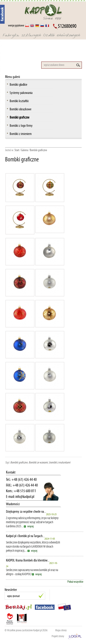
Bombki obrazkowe (21, 109)
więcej (31, 526)
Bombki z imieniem (21, 134)
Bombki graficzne (19, 117)
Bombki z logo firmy (21, 125)
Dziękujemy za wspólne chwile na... (26, 512)
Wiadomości (13, 504)
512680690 (67, 26)
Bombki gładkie (18, 84)
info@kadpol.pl (25, 497)
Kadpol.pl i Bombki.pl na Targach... (25, 536)
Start (17, 150)
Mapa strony (61, 630)
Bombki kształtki (19, 101)
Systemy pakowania (21, 93)
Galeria (25, 150)
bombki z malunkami (60, 462)
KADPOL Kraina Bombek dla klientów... (28, 560)
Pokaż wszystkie (75, 582)
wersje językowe (16, 25)
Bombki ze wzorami (38, 462)
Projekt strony (58, 636)
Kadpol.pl (37, 630)
